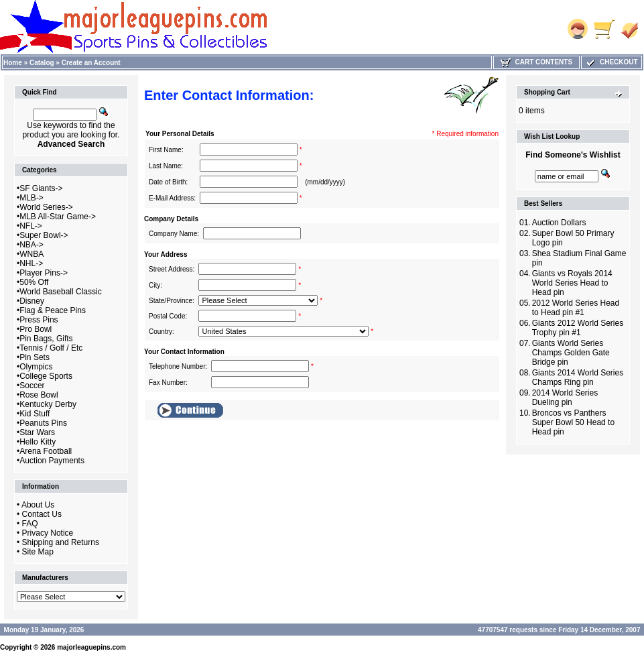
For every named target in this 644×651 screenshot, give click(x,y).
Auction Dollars (559, 223)
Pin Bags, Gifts (46, 339)
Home (13, 63)
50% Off (34, 282)
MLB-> (31, 198)
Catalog (42, 63)
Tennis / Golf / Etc (51, 348)
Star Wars (37, 432)
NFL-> (31, 226)
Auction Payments (52, 461)
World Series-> (46, 207)
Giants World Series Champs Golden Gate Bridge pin (571, 353)
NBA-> (31, 245)
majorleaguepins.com (91, 647)
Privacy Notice (48, 533)
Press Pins (39, 320)
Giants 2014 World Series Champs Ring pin (578, 377)
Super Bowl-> (44, 235)
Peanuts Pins (43, 423)
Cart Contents (536, 62)
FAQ (30, 524)
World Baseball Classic (61, 292)
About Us (38, 505)
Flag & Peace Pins (53, 310)
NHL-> (31, 263)
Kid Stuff (35, 414)
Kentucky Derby (48, 404)
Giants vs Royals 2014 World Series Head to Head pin (572, 283)
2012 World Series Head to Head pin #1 (576, 308)
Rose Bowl (39, 395)
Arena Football (46, 451)
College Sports (46, 376)
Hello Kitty (38, 442)
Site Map (38, 552)
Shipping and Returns (61, 542)
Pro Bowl (36, 329)
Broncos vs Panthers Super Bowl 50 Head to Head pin (573, 422)
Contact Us (42, 514)
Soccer (32, 386)
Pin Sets (35, 357)
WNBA (31, 254)
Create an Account (91, 63)
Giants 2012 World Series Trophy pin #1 (578, 328)
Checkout (611, 62)
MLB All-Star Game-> (58, 217)
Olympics (36, 367)
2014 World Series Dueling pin (565, 398)
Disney (32, 301)
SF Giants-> (41, 188)
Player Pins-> (44, 273)
